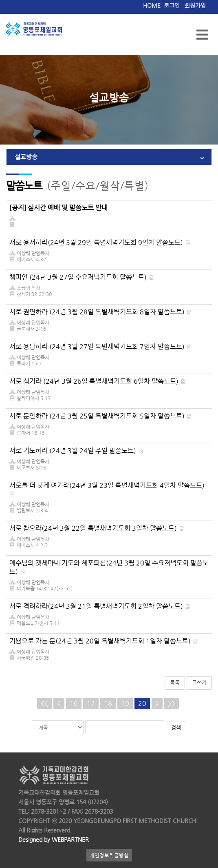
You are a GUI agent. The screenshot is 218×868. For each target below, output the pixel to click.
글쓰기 (199, 682)
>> (172, 703)
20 (142, 703)
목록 (175, 682)
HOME (152, 6)
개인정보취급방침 (109, 855)
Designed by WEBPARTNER (54, 840)
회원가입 (195, 6)
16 (74, 703)
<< (44, 703)
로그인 (172, 6)
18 (108, 703)
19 (125, 703)
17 (91, 703)
